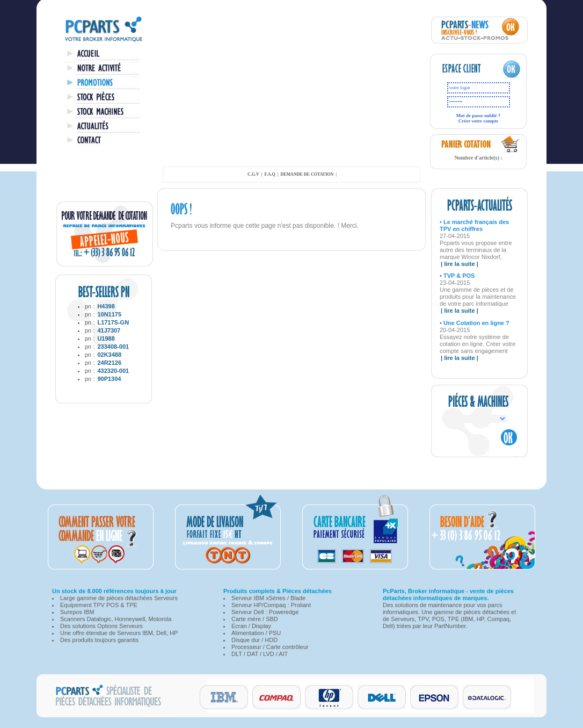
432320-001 (113, 371)
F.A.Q (270, 174)
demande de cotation (307, 174)
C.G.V (253, 174)
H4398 (106, 306)
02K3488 (109, 355)
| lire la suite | (460, 264)
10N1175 (109, 314)
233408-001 (113, 347)
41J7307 (109, 330)
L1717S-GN (113, 322)
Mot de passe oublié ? (479, 116)
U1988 (106, 338)
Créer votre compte (479, 121)
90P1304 (109, 379)
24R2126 (109, 363)
